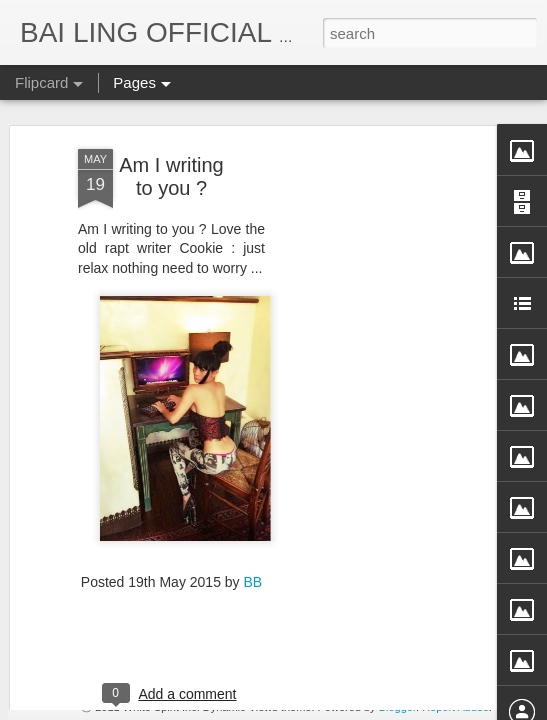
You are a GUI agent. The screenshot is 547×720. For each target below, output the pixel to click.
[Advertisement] (375, 390)
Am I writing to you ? (171, 102)
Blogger (397, 707)
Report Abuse (455, 707)
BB (253, 509)
